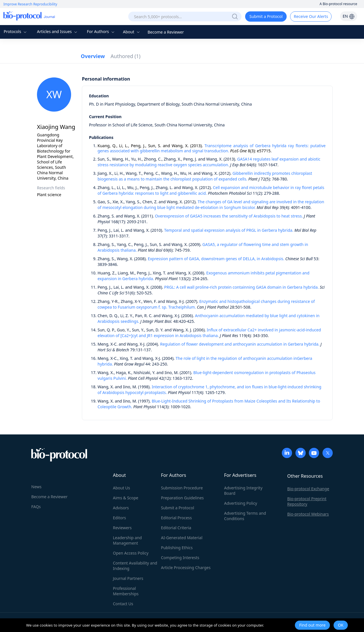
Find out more (312, 625)
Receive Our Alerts (311, 16)
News (36, 487)
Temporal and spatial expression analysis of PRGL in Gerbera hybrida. (229, 230)
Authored (126, 56)
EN (349, 16)
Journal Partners (128, 578)
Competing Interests (180, 558)
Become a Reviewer (166, 32)
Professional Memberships (126, 591)
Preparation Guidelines (182, 498)
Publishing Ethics (177, 548)
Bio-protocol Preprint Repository (307, 501)
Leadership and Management (127, 540)
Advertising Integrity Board (243, 491)
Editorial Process (176, 518)
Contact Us (123, 604)
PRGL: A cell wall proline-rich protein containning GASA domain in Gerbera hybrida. (241, 287)
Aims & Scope (126, 498)
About (132, 32)
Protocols (16, 31)
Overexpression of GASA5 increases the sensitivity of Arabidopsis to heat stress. (229, 216)
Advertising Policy (241, 503)
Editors (119, 518)
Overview (93, 56)
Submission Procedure (182, 488)
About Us (121, 488)
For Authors (101, 31)
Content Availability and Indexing (135, 566)
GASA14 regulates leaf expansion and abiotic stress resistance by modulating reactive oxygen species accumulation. (209, 162)
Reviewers (122, 528)
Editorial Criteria (176, 528)
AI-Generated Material (182, 538)
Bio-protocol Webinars (308, 514)
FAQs (36, 507)
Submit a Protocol (266, 16)
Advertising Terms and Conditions (245, 516)
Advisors (121, 508)
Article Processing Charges (186, 568)
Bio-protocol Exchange (308, 489)
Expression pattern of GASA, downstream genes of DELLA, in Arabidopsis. (216, 259)
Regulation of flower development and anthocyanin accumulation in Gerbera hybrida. (240, 344)
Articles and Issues (58, 31)
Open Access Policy (131, 553)
